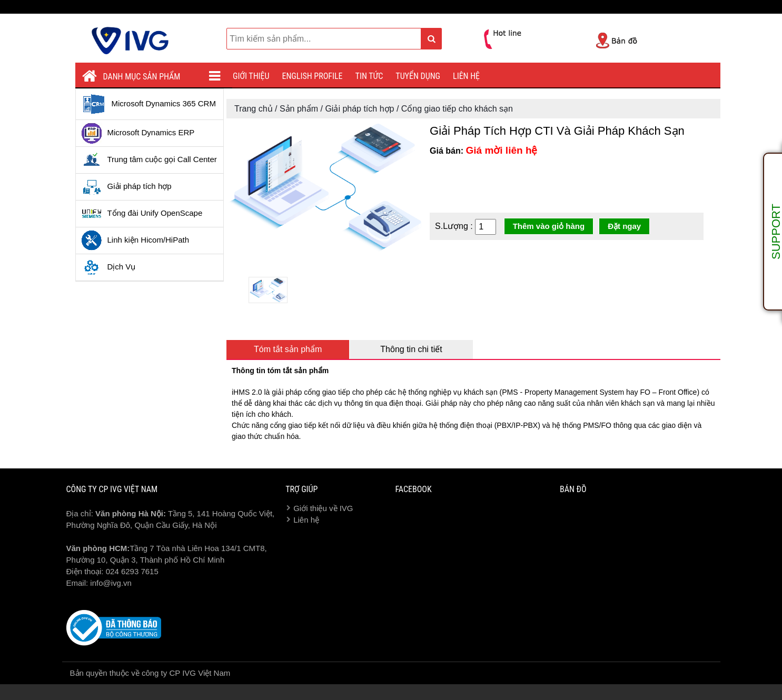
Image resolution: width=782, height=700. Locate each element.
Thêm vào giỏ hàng (549, 226)
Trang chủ (254, 109)
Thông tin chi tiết (411, 349)
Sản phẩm (299, 109)
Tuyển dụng (418, 76)
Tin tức (369, 76)
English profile (313, 76)
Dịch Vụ (108, 267)
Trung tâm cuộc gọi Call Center (149, 160)
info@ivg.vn (111, 583)
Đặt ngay (624, 226)
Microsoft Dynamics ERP (138, 133)
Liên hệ (466, 76)
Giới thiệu (251, 76)
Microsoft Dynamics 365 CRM (149, 104)
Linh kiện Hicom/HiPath (135, 241)
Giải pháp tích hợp (126, 187)
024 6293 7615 (132, 571)
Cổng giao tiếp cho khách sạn (457, 109)
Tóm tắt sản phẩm (288, 349)
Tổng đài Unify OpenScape (142, 214)
